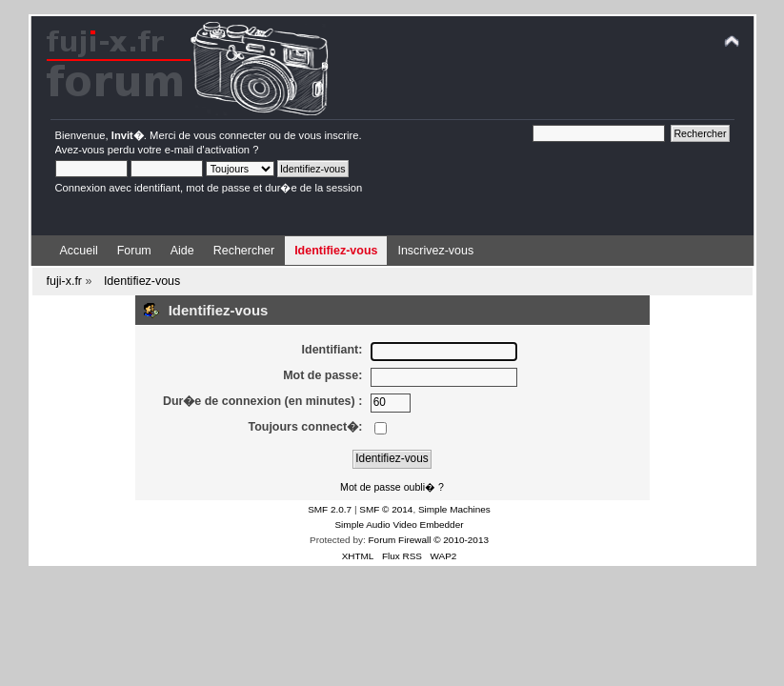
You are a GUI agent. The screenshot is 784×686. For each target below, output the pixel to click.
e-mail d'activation (207, 150)
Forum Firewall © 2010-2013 (429, 540)
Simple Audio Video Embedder (399, 525)
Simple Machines (454, 509)
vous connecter (230, 135)
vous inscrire (329, 135)
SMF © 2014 (386, 509)
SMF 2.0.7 (330, 509)
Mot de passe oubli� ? (392, 487)
